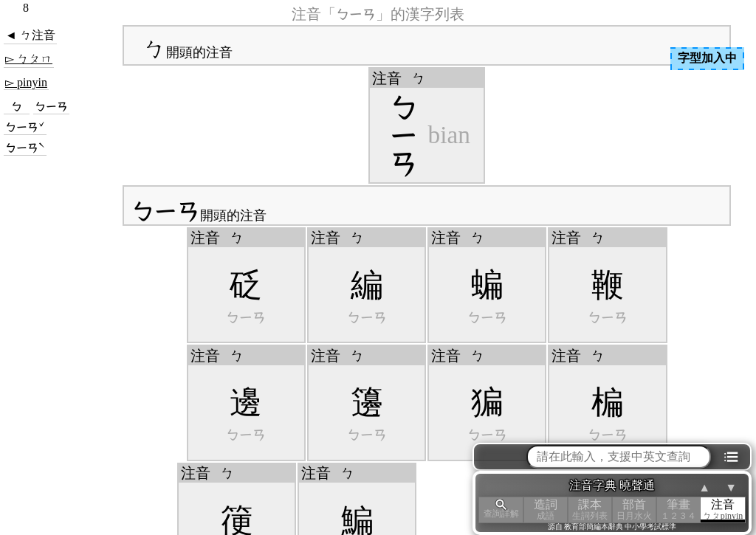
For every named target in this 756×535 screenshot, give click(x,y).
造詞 (546, 510)
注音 (723, 510)
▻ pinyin (26, 82)
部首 (634, 510)
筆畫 (678, 510)
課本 (590, 510)
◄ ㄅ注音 (30, 35)
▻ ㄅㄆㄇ (29, 59)
